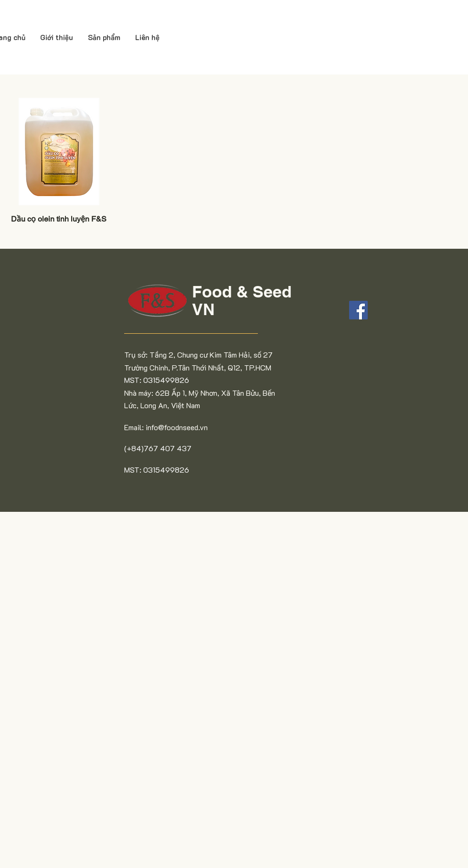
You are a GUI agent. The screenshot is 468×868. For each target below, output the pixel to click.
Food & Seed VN (242, 300)
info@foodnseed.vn (177, 427)
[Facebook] (358, 310)
